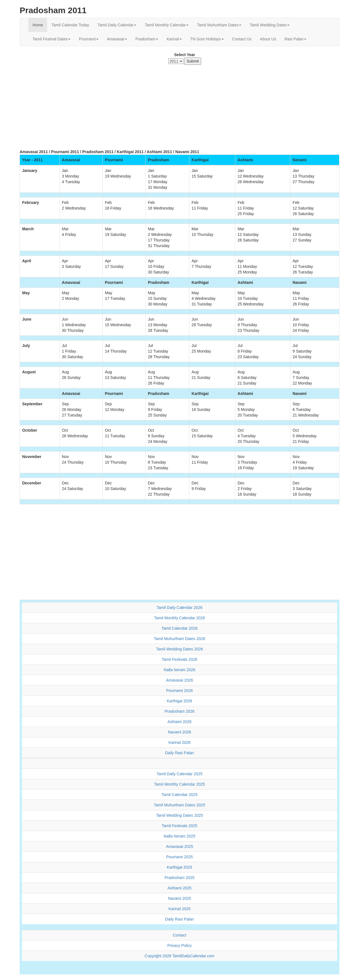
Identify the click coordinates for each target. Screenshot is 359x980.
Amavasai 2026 (180, 680)
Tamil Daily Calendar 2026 (179, 608)
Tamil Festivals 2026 (180, 659)
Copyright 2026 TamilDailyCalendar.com (180, 956)
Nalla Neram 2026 (180, 670)
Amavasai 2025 (180, 846)
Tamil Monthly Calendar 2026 (179, 618)
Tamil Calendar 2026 (179, 628)
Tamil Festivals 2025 (180, 826)
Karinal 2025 (180, 909)
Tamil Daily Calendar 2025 (179, 774)
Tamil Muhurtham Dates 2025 (180, 805)
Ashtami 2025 (179, 888)
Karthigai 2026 (179, 701)
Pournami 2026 (180, 691)
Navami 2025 (180, 898)
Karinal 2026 (180, 742)
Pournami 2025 (180, 857)
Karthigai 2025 (179, 867)
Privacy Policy (179, 946)
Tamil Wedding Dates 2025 (179, 815)
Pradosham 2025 (180, 878)
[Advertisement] (179, 104)
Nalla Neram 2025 (180, 836)
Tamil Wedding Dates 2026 (179, 649)
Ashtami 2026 (179, 722)
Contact (179, 935)
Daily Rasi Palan (180, 753)
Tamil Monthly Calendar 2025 (179, 784)
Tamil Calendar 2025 (179, 795)
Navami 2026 (180, 732)
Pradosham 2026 (180, 711)
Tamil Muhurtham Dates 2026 (180, 639)
